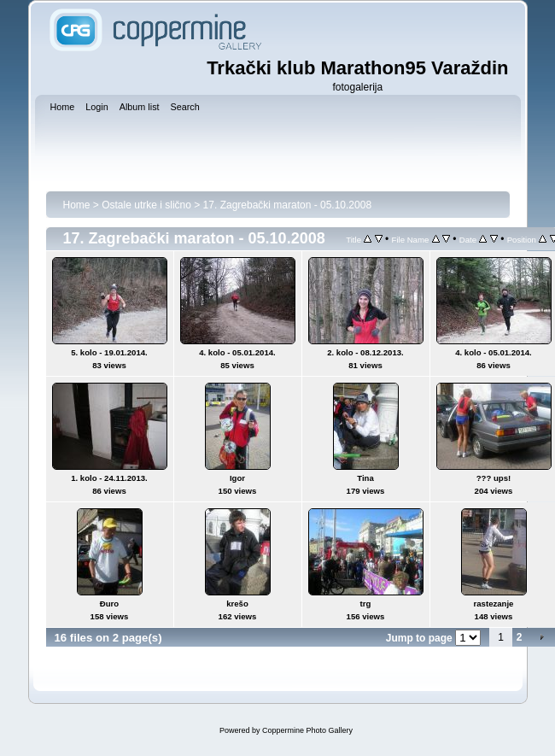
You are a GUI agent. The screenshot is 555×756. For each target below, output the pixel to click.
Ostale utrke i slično (146, 205)
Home (77, 205)
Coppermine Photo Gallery (307, 730)
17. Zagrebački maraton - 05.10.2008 (287, 205)
